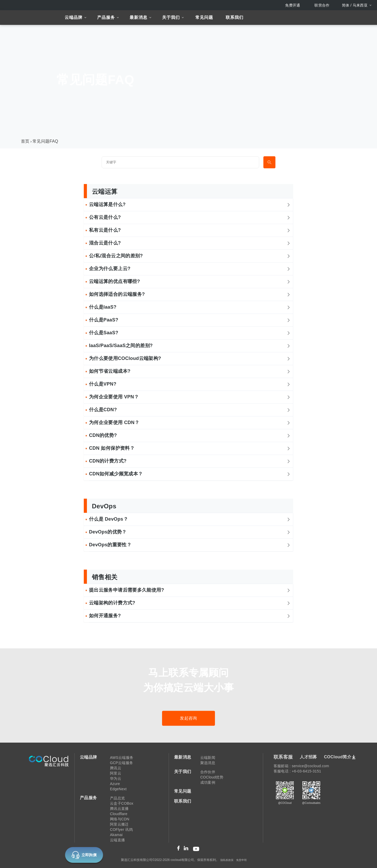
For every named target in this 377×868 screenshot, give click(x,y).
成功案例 (208, 782)
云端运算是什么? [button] (190, 204)
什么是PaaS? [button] (190, 320)
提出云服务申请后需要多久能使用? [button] (190, 590)
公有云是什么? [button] (190, 217)
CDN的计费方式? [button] (190, 461)
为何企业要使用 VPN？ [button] (190, 397)
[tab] (188, 205)
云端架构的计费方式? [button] (190, 603)
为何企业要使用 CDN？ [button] (190, 422)
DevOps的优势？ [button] (190, 532)
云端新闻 (208, 758)
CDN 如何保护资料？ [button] (190, 448)
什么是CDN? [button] (190, 410)
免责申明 (241, 860)
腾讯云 (116, 768)
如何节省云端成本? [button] (190, 371)
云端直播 (117, 840)
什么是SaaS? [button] (190, 333)
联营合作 (322, 5)
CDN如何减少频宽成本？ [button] (190, 474)
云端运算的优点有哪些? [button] (190, 281)
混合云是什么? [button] (190, 243)
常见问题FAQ (45, 141)
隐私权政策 (227, 860)
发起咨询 (188, 718)
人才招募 (308, 757)
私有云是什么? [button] (190, 230)
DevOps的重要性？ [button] (190, 545)
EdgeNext (118, 789)
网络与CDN (120, 819)
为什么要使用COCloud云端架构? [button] (190, 358)
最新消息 (138, 17)
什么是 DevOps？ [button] (190, 519)
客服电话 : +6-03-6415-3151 (297, 771)
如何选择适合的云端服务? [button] (190, 294)
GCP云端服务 (121, 763)
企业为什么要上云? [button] (190, 269)
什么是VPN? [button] (190, 384)
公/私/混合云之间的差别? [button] (190, 256)
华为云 (116, 778)
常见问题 (204, 17)
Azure (115, 784)
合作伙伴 (208, 772)
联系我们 (235, 17)
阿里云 (116, 773)
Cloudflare (119, 814)
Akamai (116, 835)
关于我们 (171, 17)
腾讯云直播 (119, 809)
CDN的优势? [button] (190, 435)
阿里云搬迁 (119, 824)
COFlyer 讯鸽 (121, 830)
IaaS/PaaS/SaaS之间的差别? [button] (190, 346)
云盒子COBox (122, 803)
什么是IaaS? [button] (190, 307)
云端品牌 (74, 17)
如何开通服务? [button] (190, 616)
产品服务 (106, 17)
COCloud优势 (212, 777)
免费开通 (293, 5)
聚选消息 (208, 763)
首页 (25, 141)
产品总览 (117, 798)
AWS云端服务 (122, 758)
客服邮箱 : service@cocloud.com (301, 766)
